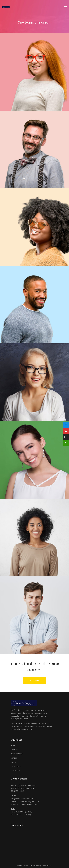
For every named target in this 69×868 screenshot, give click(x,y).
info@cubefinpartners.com (22, 799)
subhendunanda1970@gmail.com (25, 801)
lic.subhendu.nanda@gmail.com (24, 804)
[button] (34, 680)
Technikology (46, 866)
